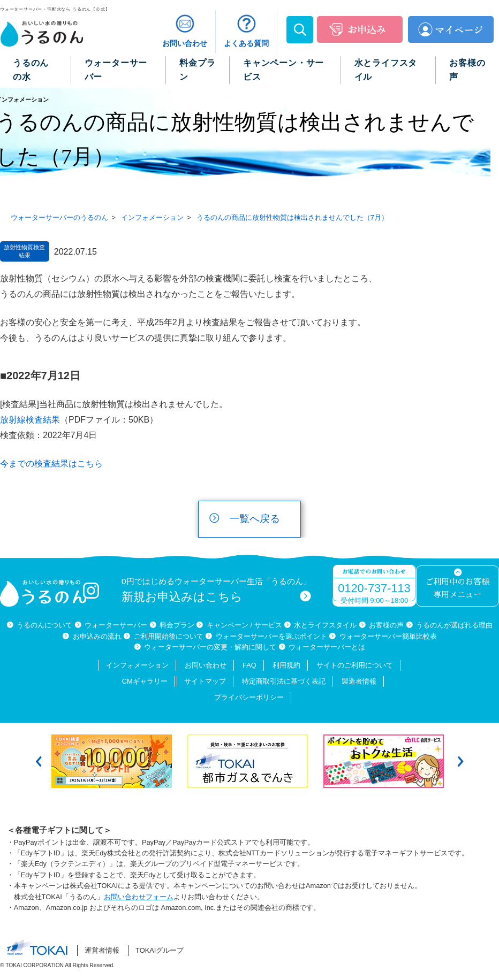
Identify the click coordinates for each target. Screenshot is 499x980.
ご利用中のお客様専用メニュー (457, 589)
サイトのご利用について (355, 665)
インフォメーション (137, 665)
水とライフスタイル (325, 625)
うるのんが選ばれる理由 (454, 625)
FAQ (249, 665)
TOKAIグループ (160, 950)
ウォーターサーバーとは (327, 647)
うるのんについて (44, 625)
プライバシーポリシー (249, 697)
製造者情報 (359, 681)
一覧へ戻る (255, 519)
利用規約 (286, 665)
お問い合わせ (206, 665)
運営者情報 (102, 950)
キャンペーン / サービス (244, 625)
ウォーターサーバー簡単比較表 (388, 636)
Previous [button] (39, 761)
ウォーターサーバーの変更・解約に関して (210, 647)
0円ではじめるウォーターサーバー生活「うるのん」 (216, 590)
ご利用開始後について (169, 636)
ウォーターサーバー (116, 625)
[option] (114, 761)
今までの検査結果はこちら (51, 464)
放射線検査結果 (30, 420)
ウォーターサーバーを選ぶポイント (271, 636)
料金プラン (177, 625)
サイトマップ (205, 681)
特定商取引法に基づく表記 (284, 681)
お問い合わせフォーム (139, 897)
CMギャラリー (145, 681)
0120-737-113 (374, 588)
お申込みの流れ (97, 636)
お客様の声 (386, 625)
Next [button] (460, 761)
